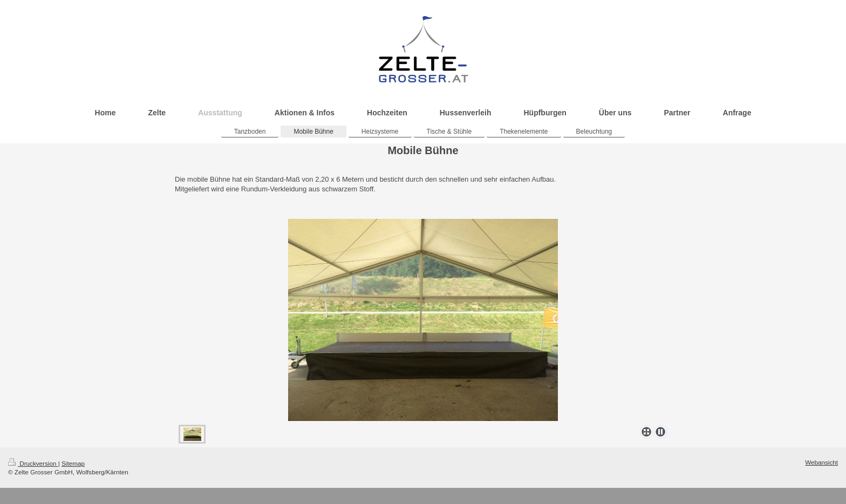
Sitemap (73, 463)
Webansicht (821, 462)
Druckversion (33, 463)
